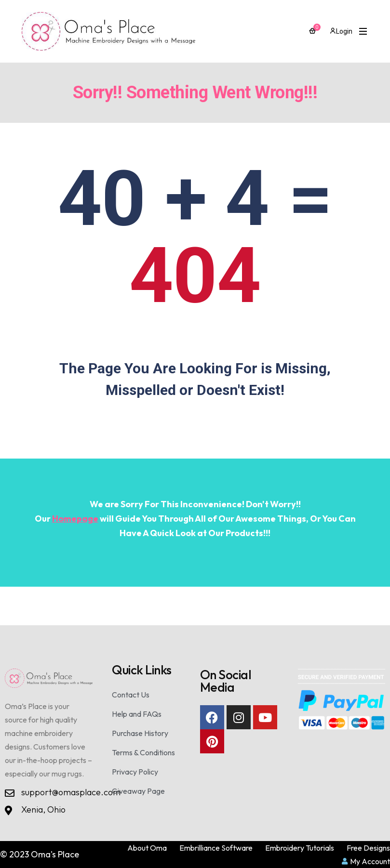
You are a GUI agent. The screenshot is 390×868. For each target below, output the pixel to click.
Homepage (75, 519)
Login (341, 31)
